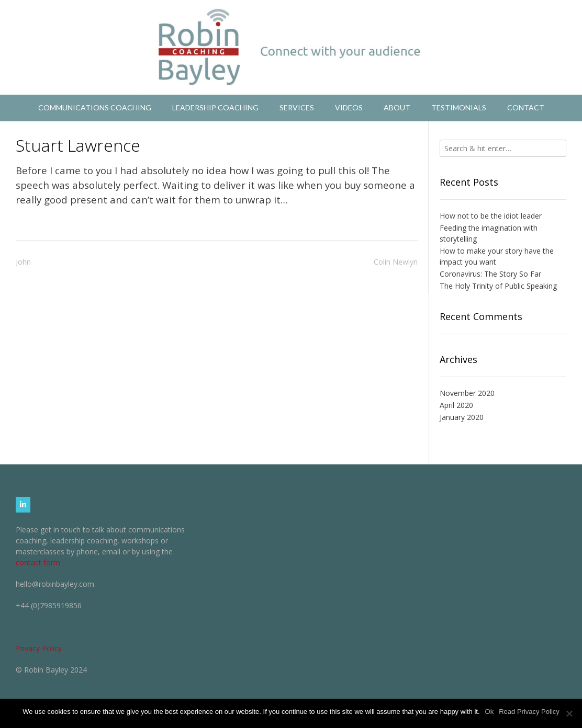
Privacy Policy (39, 648)
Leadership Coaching (215, 107)
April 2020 (456, 405)
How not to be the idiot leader (491, 216)
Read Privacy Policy (529, 712)
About (397, 107)
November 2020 (467, 393)
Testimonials (459, 107)
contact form (38, 562)
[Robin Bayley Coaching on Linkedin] (23, 505)
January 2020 (462, 417)
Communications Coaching (95, 107)
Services (297, 107)
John (23, 262)
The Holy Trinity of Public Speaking (498, 286)
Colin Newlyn (396, 262)
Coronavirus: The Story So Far (490, 274)
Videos (349, 107)
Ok (490, 712)
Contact (526, 107)
